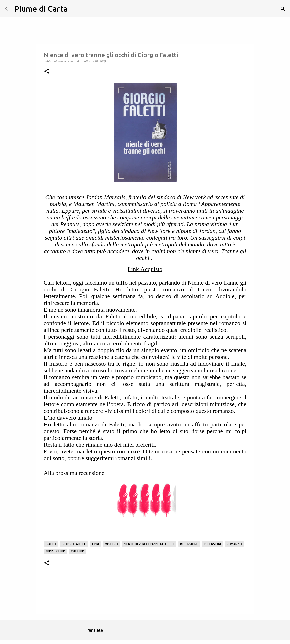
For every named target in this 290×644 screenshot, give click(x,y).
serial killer (55, 551)
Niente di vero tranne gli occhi (149, 544)
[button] (47, 71)
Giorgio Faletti (74, 544)
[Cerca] (75, 9)
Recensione (189, 544)
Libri (96, 544)
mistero (111, 544)
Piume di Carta (41, 9)
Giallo (51, 544)
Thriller (77, 551)
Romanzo (234, 544)
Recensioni (212, 544)
